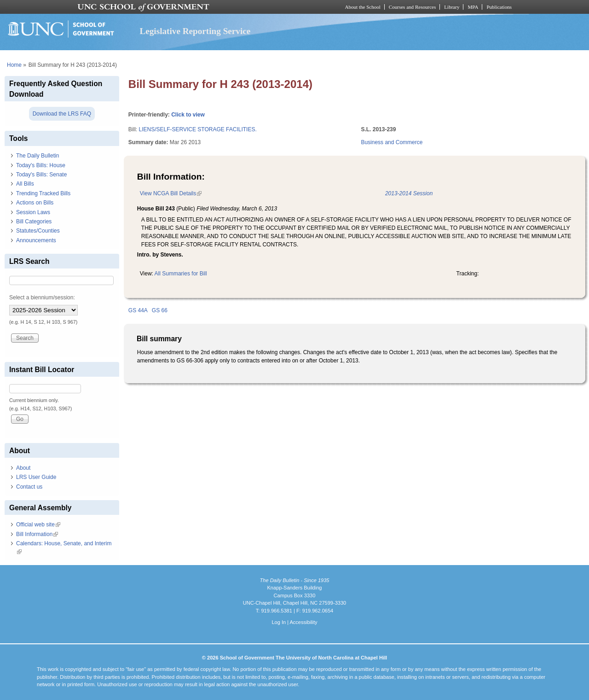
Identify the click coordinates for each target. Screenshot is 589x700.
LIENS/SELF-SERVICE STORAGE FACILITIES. (197, 129)
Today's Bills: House (41, 165)
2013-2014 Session (409, 193)
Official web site (38, 525)
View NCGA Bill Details (171, 193)
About (23, 468)
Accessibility (303, 622)
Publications (499, 7)
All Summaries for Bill (181, 274)
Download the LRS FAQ (62, 114)
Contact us (29, 487)
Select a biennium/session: (42, 297)
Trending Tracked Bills (43, 193)
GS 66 (160, 310)
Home (14, 65)
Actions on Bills (35, 203)
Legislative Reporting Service (195, 31)
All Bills (25, 184)
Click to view (188, 115)
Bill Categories (34, 222)
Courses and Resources (412, 7)
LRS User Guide (36, 477)
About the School (363, 7)
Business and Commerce (392, 142)
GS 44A (138, 310)
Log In (279, 622)
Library (452, 7)
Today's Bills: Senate (41, 175)
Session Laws (33, 212)
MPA (473, 7)
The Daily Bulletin (38, 156)
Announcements (36, 240)
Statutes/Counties (38, 231)
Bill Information (37, 534)
